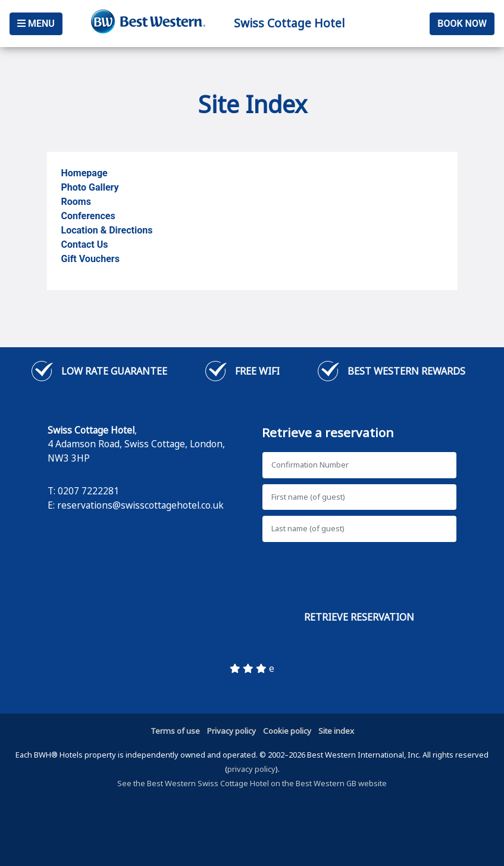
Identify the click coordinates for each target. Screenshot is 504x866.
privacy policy (251, 769)
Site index (336, 731)
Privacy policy (231, 731)
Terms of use (175, 731)
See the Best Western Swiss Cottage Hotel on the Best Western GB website (252, 783)
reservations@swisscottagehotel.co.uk (140, 505)
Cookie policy (287, 731)
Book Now (462, 24)
